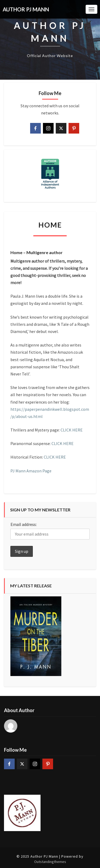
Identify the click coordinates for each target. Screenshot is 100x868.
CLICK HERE (72, 430)
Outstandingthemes (50, 862)
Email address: (23, 524)
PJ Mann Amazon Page (31, 471)
